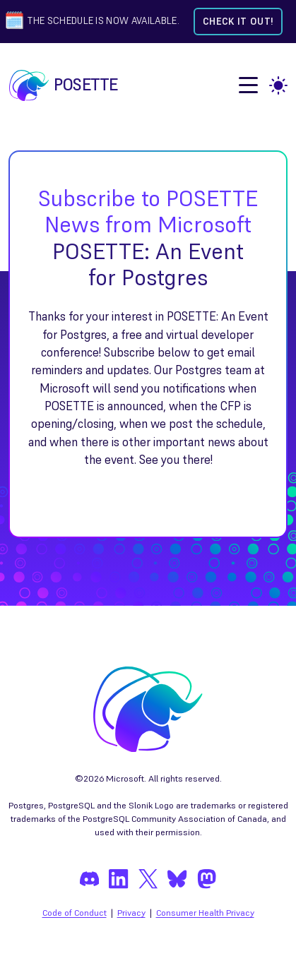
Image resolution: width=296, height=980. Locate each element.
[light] (278, 85)
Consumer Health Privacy (205, 913)
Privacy (131, 913)
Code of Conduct (75, 913)
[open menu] (248, 85)
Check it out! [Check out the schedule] (238, 22)
